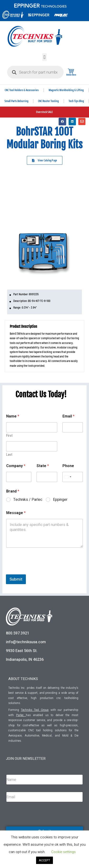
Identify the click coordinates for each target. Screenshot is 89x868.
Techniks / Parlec (28, 500)
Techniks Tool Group (35, 710)
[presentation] (42, 571)
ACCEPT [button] (44, 860)
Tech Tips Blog (76, 101)
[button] (44, 57)
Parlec (20, 715)
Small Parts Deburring (16, 101)
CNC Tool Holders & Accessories (22, 90)
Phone (68, 466)
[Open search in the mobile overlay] (35, 72)
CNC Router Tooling (48, 101)
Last (9, 455)
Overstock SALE (44, 112)
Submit (16, 579)
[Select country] (68, 477)
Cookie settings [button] (63, 852)
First (9, 436)
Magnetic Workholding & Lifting (66, 90)
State (43, 466)
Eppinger (60, 500)
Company (16, 466)
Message (16, 513)
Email (68, 416)
